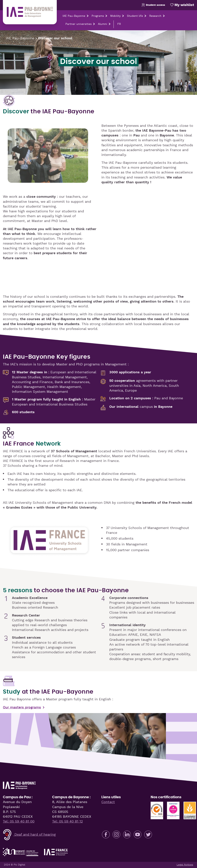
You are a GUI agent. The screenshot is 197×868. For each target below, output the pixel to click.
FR (119, 24)
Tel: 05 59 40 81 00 (19, 822)
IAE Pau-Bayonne (74, 16)
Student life (135, 16)
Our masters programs (22, 707)
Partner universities (78, 24)
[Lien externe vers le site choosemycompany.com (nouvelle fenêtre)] (173, 809)
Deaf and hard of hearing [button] (29, 835)
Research (155, 16)
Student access (153, 5)
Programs (98, 16)
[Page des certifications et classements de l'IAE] (157, 809)
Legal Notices (185, 865)
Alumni (103, 24)
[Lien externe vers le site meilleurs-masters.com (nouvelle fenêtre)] (190, 809)
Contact (108, 802)
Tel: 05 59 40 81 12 (67, 822)
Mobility (115, 16)
